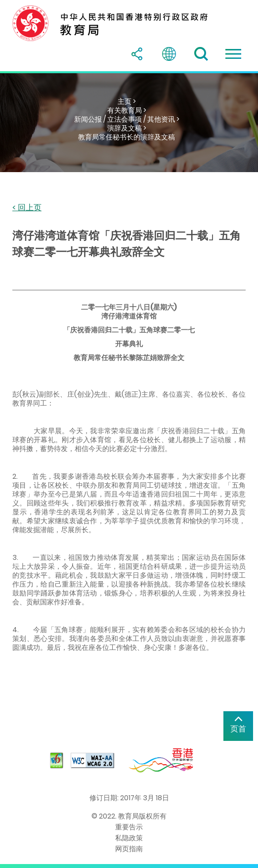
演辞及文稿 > (127, 128)
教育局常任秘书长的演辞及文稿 (127, 137)
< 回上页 (27, 208)
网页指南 (129, 849)
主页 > (127, 101)
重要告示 (129, 827)
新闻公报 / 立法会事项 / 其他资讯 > (127, 119)
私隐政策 (129, 838)
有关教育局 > (127, 110)
